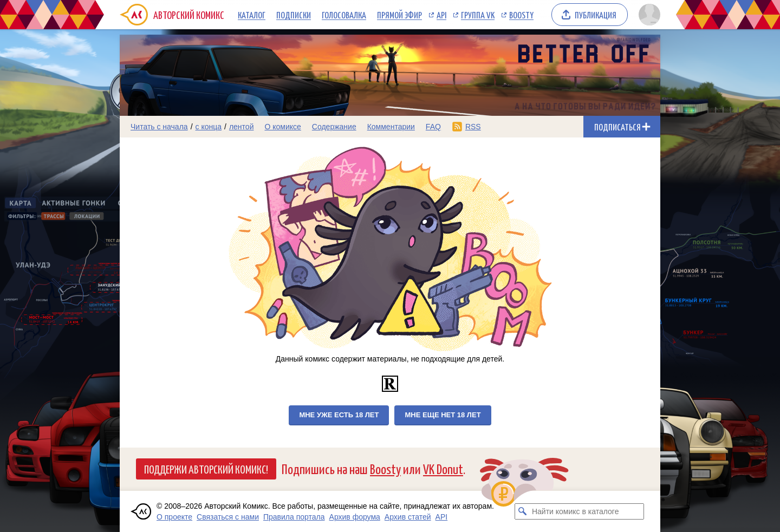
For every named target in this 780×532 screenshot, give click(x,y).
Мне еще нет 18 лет (443, 415)
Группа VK (478, 15)
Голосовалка (344, 15)
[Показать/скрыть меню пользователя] (648, 15)
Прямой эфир (399, 15)
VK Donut (443, 468)
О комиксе (282, 127)
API (441, 15)
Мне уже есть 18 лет (339, 415)
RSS (473, 127)
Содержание (334, 127)
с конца (209, 127)
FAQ (433, 127)
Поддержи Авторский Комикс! (206, 469)
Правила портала (294, 517)
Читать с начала (159, 127)
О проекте (174, 517)
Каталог (252, 15)
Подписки (294, 15)
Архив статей (408, 517)
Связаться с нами (228, 517)
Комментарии (391, 127)
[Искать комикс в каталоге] (523, 511)
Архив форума (355, 517)
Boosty (521, 15)
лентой (242, 127)
